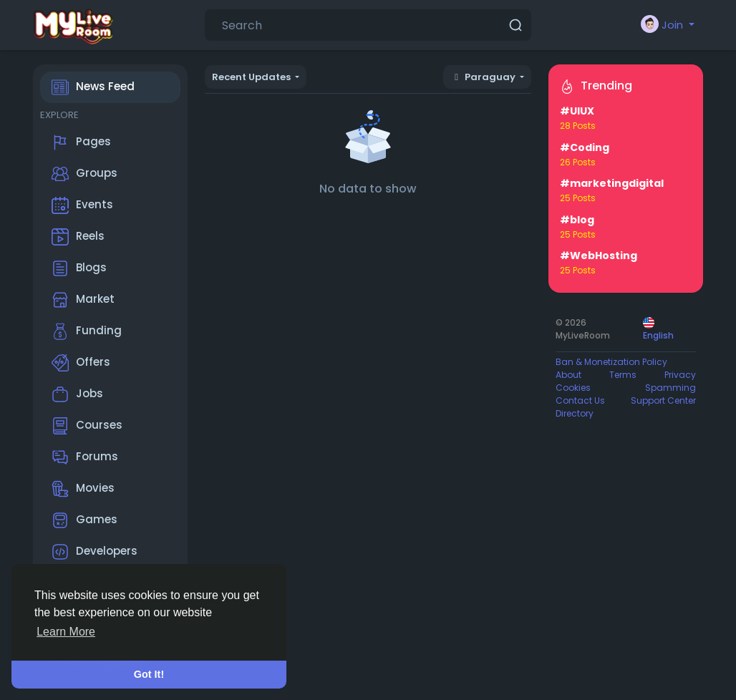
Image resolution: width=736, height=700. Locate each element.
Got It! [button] (149, 674)
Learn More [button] (66, 632)
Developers (95, 552)
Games (84, 520)
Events (82, 205)
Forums (85, 457)
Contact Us (580, 400)
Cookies (573, 388)
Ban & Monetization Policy (611, 362)
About (568, 375)
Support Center (663, 400)
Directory (575, 413)
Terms (623, 375)
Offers (81, 363)
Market (83, 300)
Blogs (79, 268)
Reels (78, 237)
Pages (81, 142)
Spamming (670, 388)
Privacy (680, 375)
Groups (84, 174)
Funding (87, 331)
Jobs (77, 394)
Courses (87, 426)
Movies (83, 489)
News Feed (93, 87)
